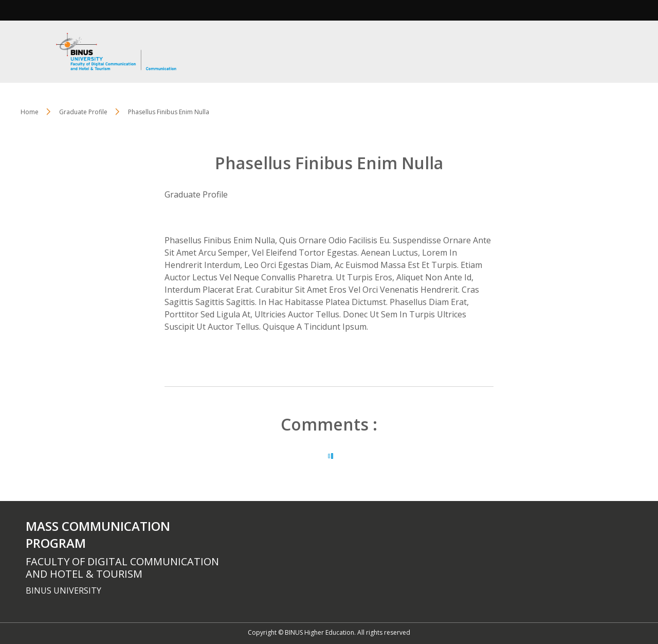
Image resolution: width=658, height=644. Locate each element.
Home (30, 112)
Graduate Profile (196, 194)
